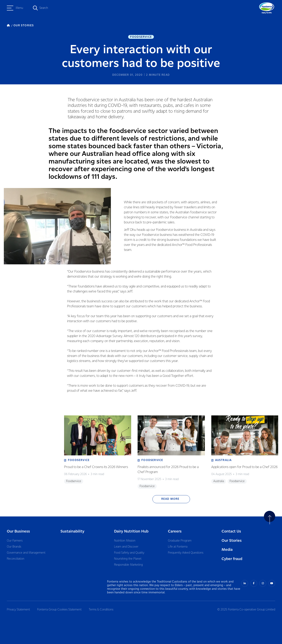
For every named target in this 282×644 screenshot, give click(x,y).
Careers (175, 531)
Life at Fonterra (178, 547)
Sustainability (72, 531)
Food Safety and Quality (129, 553)
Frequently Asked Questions (186, 553)
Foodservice (141, 37)
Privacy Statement (18, 610)
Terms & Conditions (101, 610)
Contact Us (231, 531)
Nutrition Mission (125, 541)
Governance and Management (26, 553)
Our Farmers (15, 541)
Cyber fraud (232, 559)
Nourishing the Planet (128, 559)
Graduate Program (180, 541)
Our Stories (232, 541)
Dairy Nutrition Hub (131, 531)
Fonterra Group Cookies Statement (59, 610)
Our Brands (14, 547)
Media (227, 550)
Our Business (18, 531)
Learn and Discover (126, 547)
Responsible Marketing (128, 565)
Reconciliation (16, 559)
